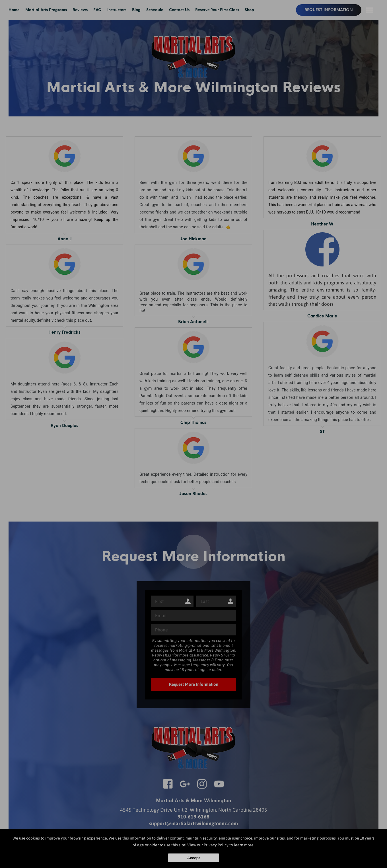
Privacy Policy (216, 845)
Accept (193, 858)
